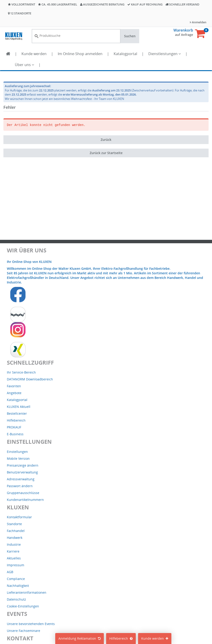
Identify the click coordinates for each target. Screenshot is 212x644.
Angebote (14, 393)
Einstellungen (17, 452)
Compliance (16, 579)
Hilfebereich (121, 638)
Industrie (14, 544)
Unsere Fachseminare (24, 631)
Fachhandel (16, 531)
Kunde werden (34, 54)
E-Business (15, 434)
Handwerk (15, 538)
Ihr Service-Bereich (21, 372)
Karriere (13, 551)
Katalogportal (125, 54)
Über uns (24, 65)
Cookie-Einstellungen (23, 606)
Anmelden (198, 22)
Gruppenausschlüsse (23, 493)
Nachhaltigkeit (18, 586)
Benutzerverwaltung (22, 472)
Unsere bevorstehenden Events (31, 624)
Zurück (106, 140)
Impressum (16, 565)
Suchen (130, 36)
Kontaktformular (19, 517)
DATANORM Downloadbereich (30, 379)
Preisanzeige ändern (23, 465)
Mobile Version (18, 458)
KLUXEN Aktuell (19, 407)
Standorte (14, 524)
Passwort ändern (20, 486)
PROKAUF (14, 427)
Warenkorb (183, 30)
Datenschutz (16, 599)
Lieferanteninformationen (27, 592)
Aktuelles (14, 558)
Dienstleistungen (165, 54)
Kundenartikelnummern (25, 500)
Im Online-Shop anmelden (80, 54)
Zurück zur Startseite (106, 153)
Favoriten (14, 386)
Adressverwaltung (21, 479)
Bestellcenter (17, 413)
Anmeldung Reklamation (80, 638)
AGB (10, 572)
